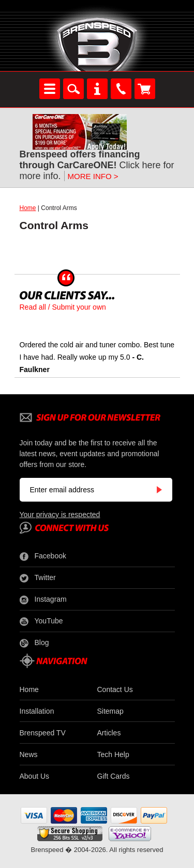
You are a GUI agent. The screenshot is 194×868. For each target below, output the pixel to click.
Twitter (38, 578)
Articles (109, 733)
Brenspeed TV (43, 733)
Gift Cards (114, 776)
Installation (37, 711)
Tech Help (113, 754)
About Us (35, 776)
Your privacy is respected (60, 515)
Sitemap (110, 711)
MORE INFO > (93, 176)
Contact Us (115, 689)
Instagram (43, 600)
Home (28, 208)
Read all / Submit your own (63, 307)
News (29, 754)
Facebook (43, 556)
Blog (34, 643)
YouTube (41, 621)
